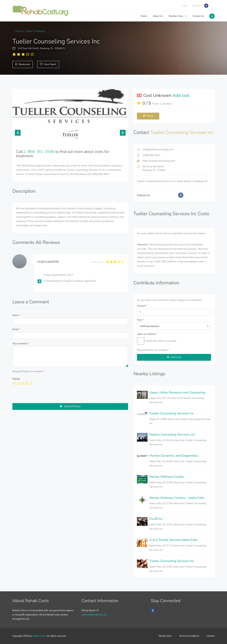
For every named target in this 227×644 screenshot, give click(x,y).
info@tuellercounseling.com (158, 149)
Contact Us (198, 16)
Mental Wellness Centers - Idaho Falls (177, 498)
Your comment (21, 344)
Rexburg (40, 31)
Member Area (178, 16)
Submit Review (70, 406)
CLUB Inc (156, 519)
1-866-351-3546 (39, 152)
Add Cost (174, 357)
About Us (158, 16)
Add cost (181, 95)
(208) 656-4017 (151, 155)
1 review (166, 104)
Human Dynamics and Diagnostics (174, 456)
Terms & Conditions (189, 636)
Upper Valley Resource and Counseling (177, 392)
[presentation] (39, 396)
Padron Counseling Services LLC (172, 434)
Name (16, 315)
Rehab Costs (39, 636)
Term (140, 320)
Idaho (29, 31)
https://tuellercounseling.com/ (159, 161)
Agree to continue (147, 334)
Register (197, 6)
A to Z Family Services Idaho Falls (173, 540)
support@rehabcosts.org (94, 615)
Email (16, 329)
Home (144, 16)
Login (185, 6)
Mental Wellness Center (167, 477)
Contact (211, 636)
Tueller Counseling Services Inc (172, 413)
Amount (142, 306)
